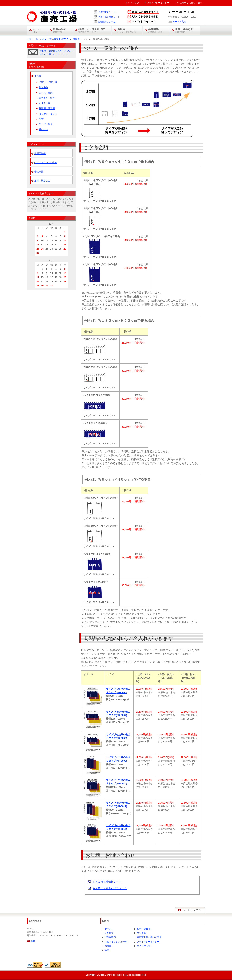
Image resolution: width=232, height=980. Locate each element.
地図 (33, 941)
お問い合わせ (144, 929)
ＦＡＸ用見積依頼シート (107, 882)
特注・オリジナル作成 (46, 163)
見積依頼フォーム (106, 22)
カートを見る (177, 22)
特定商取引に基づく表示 (149, 937)
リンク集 (141, 933)
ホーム (108, 929)
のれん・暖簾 (46, 93)
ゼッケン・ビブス (48, 114)
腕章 (41, 119)
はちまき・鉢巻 (47, 98)
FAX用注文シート (106, 12)
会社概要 (39, 172)
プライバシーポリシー (148, 942)
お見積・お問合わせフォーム (110, 888)
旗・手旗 (44, 87)
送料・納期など (42, 181)
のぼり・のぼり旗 (48, 82)
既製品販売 (40, 154)
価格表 (76, 39)
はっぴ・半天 (46, 124)
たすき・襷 (45, 103)
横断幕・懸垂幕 (47, 108)
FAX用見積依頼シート (108, 17)
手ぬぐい (44, 129)
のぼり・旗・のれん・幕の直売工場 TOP (47, 39)
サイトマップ (144, 946)
